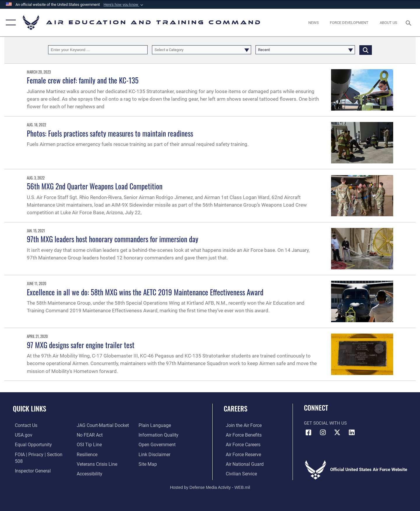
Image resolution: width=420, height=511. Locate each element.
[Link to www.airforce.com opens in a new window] (241, 425)
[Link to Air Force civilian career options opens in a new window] (239, 473)
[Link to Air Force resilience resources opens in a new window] (86, 444)
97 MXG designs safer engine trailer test (81, 345)
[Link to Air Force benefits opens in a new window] (241, 435)
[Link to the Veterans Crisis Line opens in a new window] (96, 454)
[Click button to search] (366, 50)
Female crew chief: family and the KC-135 (83, 80)
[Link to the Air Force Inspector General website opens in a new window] (30, 463)
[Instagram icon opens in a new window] (323, 432)
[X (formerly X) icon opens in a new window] (337, 432)
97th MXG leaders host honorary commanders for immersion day (113, 239)
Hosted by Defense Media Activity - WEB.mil (210, 487)
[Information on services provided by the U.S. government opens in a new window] (21, 435)
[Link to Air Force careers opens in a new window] (241, 444)
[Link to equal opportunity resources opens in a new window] (30, 444)
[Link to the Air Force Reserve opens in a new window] (241, 454)
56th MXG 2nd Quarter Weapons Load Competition (95, 186)
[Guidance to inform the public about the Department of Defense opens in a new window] (158, 425)
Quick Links (29, 409)
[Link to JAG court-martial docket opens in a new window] (38, 473)
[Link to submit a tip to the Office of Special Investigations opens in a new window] (88, 435)
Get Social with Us (325, 423)
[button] (124, 5)
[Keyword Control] (98, 50)
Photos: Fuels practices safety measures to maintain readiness (110, 133)
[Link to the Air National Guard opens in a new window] (242, 463)
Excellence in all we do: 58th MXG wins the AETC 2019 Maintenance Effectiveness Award (145, 292)
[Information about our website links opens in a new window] (154, 444)
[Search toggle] (409, 22)
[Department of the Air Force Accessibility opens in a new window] (89, 463)
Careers (236, 409)
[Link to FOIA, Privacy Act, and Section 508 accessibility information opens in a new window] (40, 454)
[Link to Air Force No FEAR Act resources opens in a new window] (89, 425)
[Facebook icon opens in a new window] (308, 432)
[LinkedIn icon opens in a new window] (351, 432)
